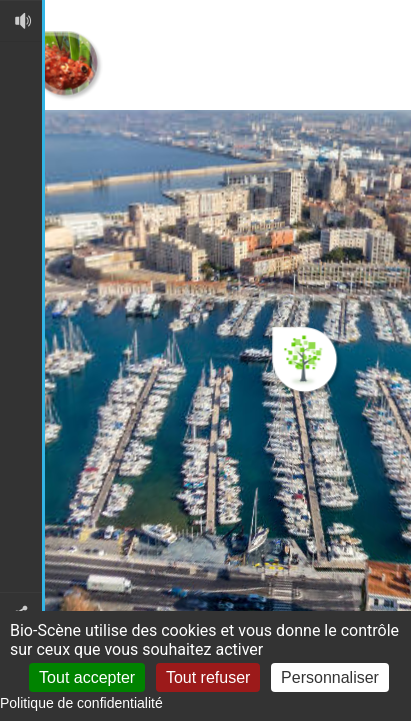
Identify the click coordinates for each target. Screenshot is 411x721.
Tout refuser (208, 677)
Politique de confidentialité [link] (81, 703)
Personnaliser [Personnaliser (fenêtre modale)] (330, 677)
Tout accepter (87, 677)
